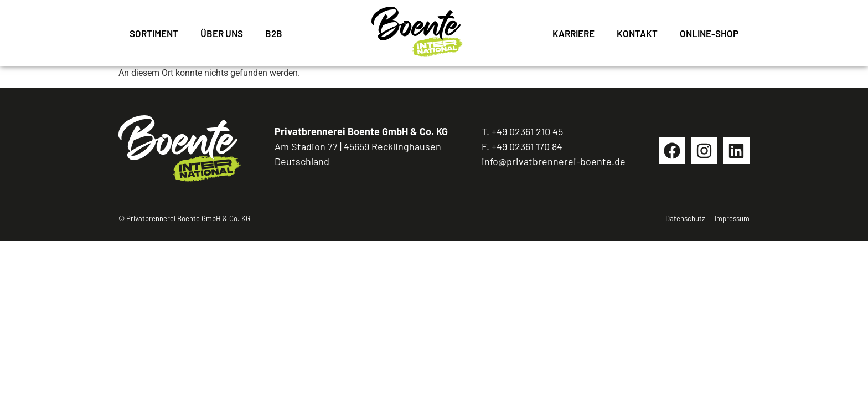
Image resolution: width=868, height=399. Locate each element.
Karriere (573, 33)
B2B (274, 33)
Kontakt (637, 33)
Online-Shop (709, 33)
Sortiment (154, 33)
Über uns (222, 33)
